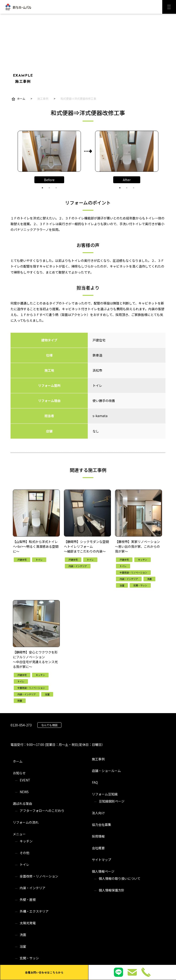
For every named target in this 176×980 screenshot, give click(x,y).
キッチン (26, 841)
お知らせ (19, 773)
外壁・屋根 (28, 900)
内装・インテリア (33, 888)
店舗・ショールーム (106, 771)
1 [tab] (42, 188)
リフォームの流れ (26, 822)
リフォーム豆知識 (105, 794)
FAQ (95, 782)
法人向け (98, 813)
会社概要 (98, 848)
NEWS (24, 792)
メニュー (19, 834)
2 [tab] (49, 188)
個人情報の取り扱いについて (120, 878)
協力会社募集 (102, 825)
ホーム (18, 761)
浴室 (23, 946)
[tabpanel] (49, 151)
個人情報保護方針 (112, 890)
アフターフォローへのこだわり (42, 811)
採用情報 (98, 836)
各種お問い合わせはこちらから (44, 972)
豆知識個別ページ (112, 801)
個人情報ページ (103, 871)
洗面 (23, 935)
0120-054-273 (21, 725)
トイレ (25, 864)
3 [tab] (56, 188)
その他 (25, 853)
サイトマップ (102, 860)
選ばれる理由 (22, 803)
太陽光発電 (28, 923)
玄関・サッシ (29, 958)
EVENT (25, 780)
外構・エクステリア (34, 911)
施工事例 (98, 759)
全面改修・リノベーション (39, 876)
